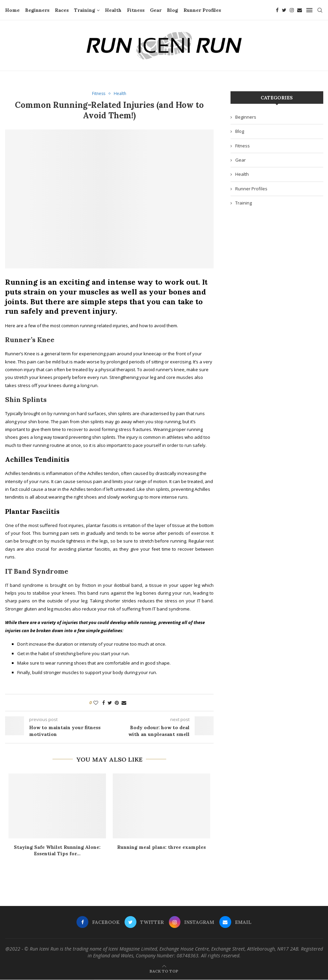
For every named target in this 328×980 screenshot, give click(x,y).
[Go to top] (164, 971)
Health (113, 10)
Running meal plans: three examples (161, 847)
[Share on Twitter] (110, 703)
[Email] (300, 10)
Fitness (136, 10)
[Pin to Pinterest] (117, 703)
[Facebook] (277, 10)
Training (85, 10)
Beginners (37, 10)
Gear (156, 10)
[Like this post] (96, 703)
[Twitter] (284, 10)
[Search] (320, 10)
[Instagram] (292, 10)
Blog (172, 10)
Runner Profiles (202, 10)
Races (62, 10)
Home (12, 10)
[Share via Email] (124, 703)
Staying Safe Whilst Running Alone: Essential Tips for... (57, 851)
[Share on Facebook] (104, 703)
